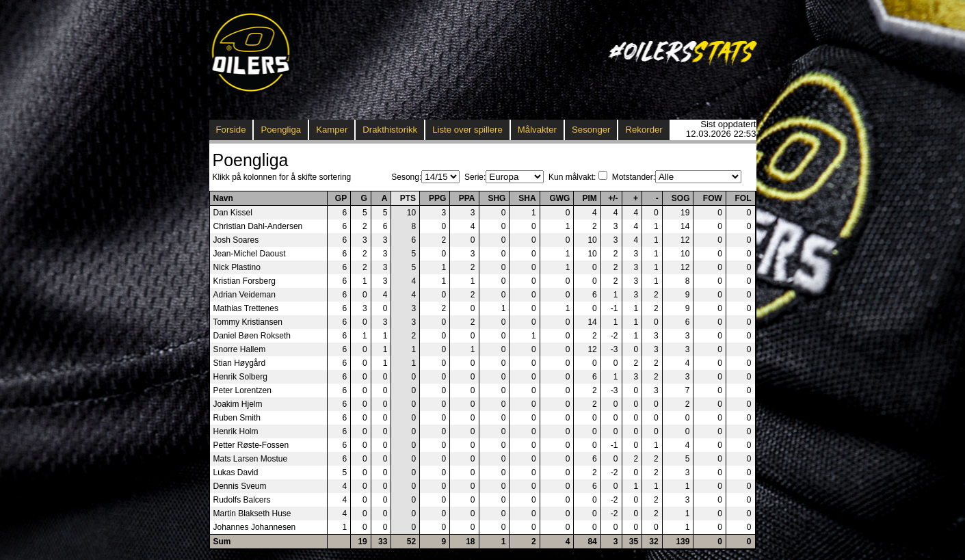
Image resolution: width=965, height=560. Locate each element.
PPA (467, 198)
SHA (527, 198)
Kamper (332, 130)
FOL (743, 198)
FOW (713, 198)
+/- (613, 198)
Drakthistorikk (390, 130)
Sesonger (591, 130)
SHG (497, 198)
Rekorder (644, 130)
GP (341, 198)
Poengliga (281, 130)
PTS (408, 198)
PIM (589, 198)
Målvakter (537, 130)
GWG (559, 198)
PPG (437, 198)
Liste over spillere (467, 130)
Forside (231, 130)
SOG (681, 198)
